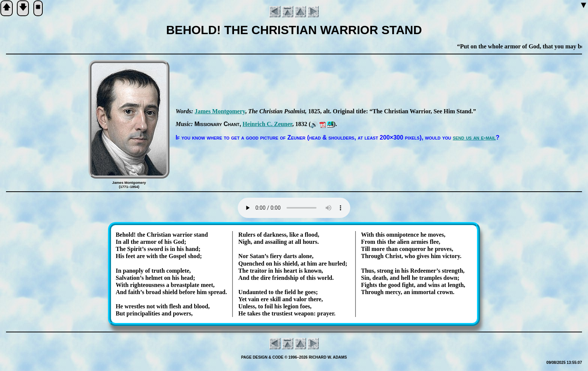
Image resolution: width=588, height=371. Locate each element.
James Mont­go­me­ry (220, 111)
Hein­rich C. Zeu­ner (267, 124)
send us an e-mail (474, 137)
